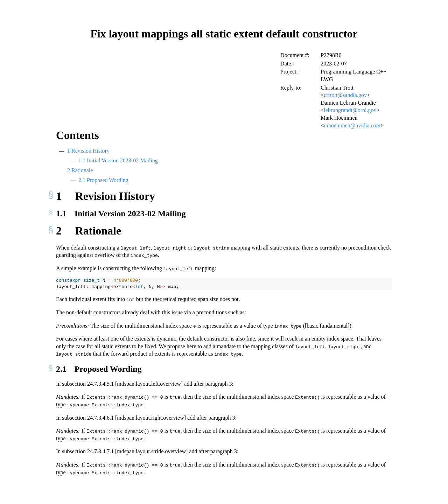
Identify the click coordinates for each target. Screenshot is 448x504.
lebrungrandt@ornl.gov (350, 110)
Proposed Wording (103, 180)
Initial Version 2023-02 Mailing (118, 160)
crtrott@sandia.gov (345, 95)
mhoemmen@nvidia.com (352, 125)
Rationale (80, 170)
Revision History (88, 151)
